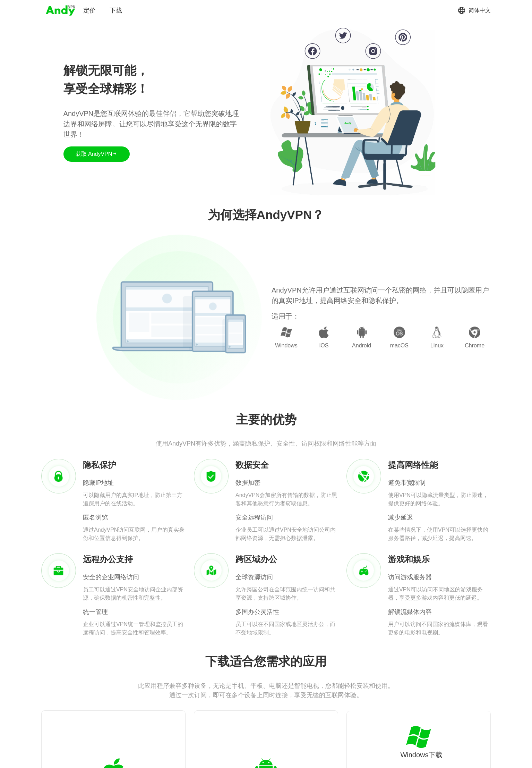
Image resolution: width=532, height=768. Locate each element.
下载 (116, 10)
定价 (89, 10)
